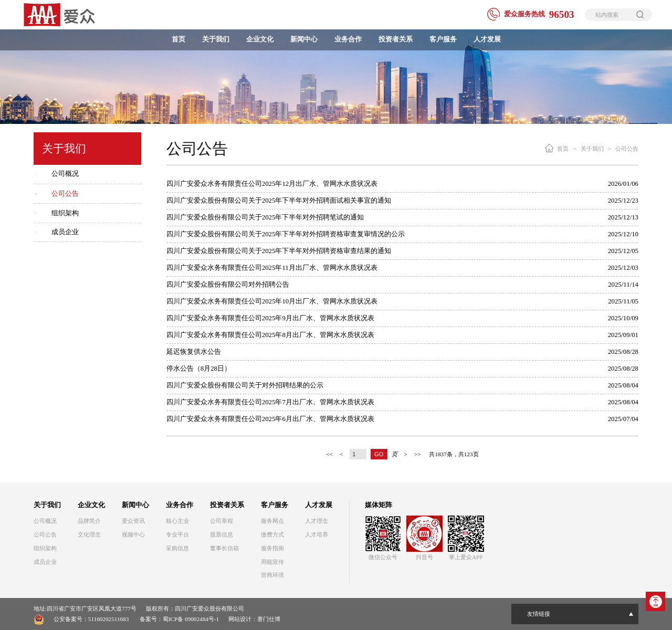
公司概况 (65, 174)
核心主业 (177, 521)
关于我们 (216, 39)
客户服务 (443, 39)
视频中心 (133, 534)
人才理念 (317, 521)
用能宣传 (272, 562)
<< (329, 454)
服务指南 (272, 548)
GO (379, 454)
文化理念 (89, 534)
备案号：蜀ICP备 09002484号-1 (179, 619)
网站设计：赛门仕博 (254, 619)
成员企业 (65, 232)
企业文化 (260, 39)
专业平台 (177, 534)
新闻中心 (304, 39)
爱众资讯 (133, 521)
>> (418, 454)
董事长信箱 (224, 548)
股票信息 (222, 534)
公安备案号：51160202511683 (91, 619)
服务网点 (272, 521)
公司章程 (222, 521)
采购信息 (177, 548)
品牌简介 (89, 521)
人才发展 (487, 39)
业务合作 (348, 39)
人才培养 (317, 534)
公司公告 (65, 194)
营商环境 (272, 575)
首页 (178, 39)
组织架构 (65, 213)
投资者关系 (396, 39)
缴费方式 (272, 534)
